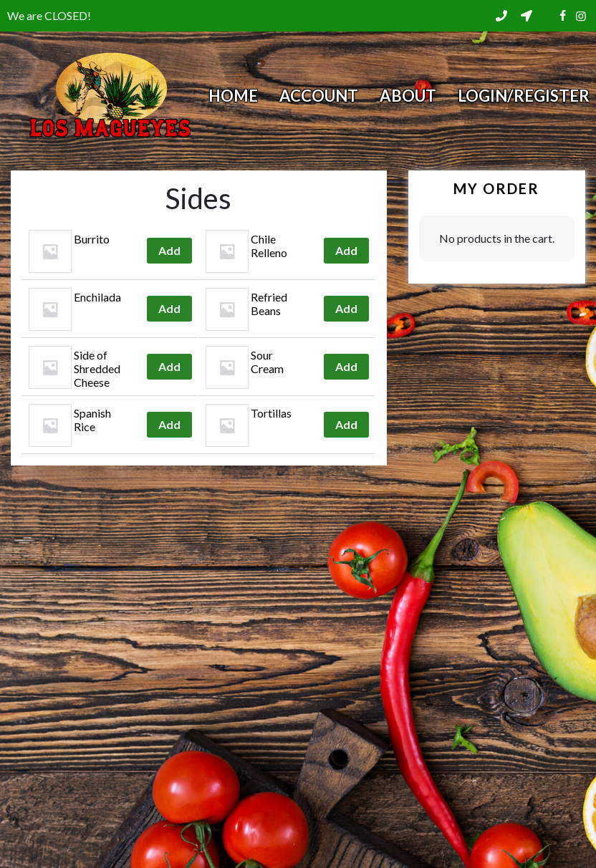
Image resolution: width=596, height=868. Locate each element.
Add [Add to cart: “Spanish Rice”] (169, 424)
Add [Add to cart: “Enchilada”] (169, 308)
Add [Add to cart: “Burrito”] (169, 250)
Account (319, 96)
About (408, 96)
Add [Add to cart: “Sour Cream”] (346, 366)
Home (233, 96)
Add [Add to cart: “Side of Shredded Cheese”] (169, 366)
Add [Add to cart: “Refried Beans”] (346, 308)
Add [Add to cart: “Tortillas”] (346, 424)
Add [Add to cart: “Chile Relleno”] (346, 250)
